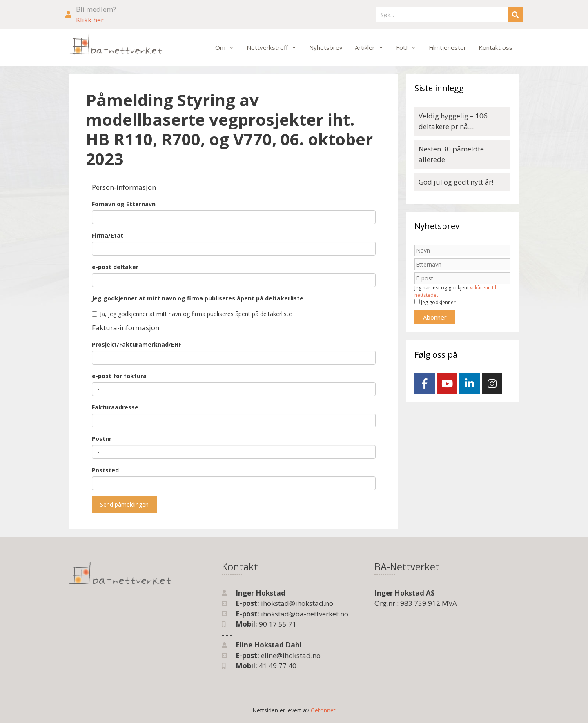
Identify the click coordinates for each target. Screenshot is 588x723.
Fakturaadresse (115, 407)
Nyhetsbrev (326, 47)
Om (228, 47)
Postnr (102, 439)
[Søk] (516, 14)
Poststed (105, 470)
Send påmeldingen (124, 504)
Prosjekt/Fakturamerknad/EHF (137, 344)
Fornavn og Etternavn (124, 204)
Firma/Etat (108, 235)
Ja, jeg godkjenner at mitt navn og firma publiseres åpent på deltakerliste (192, 314)
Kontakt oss (496, 47)
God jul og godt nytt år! (456, 182)
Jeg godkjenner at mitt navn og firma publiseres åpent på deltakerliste (198, 298)
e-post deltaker (115, 267)
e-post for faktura (119, 376)
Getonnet (323, 710)
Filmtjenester (448, 47)
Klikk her (90, 20)
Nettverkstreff (275, 47)
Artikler (372, 47)
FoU (409, 47)
